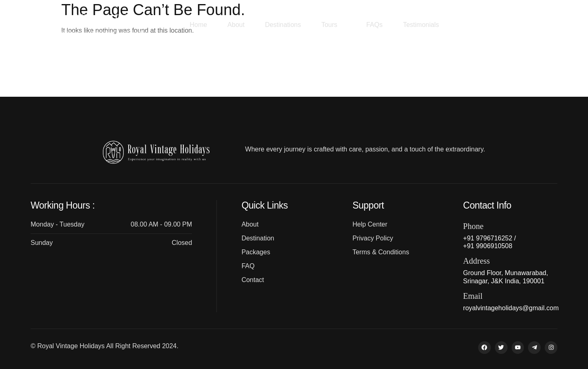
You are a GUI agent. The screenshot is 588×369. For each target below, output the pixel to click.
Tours (334, 25)
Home (198, 25)
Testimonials (421, 25)
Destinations (283, 25)
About (236, 25)
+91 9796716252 (521, 25)
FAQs (374, 25)
